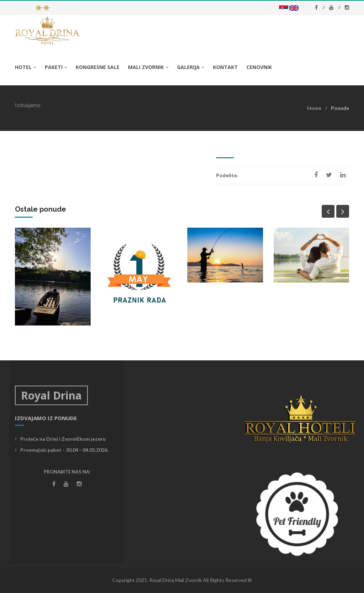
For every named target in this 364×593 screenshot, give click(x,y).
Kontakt (225, 67)
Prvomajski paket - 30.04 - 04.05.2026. (62, 450)
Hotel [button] (26, 67)
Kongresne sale (98, 67)
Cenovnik (259, 67)
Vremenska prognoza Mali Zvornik (182, 412)
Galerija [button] (191, 67)
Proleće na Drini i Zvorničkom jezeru (60, 439)
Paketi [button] (56, 67)
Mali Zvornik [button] (148, 67)
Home (314, 108)
